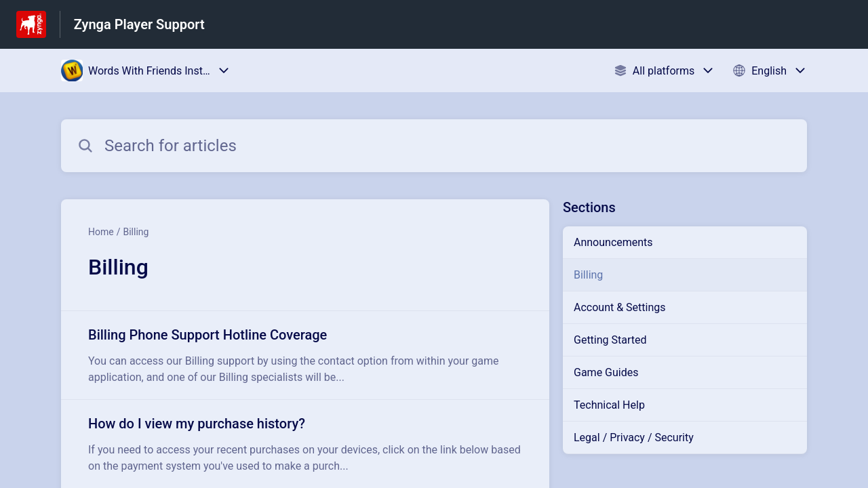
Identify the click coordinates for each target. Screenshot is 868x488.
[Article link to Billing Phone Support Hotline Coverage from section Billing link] (305, 355)
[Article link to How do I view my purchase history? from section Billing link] (305, 444)
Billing (136, 232)
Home (101, 232)
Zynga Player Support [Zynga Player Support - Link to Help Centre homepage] (139, 24)
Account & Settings (620, 307)
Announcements (613, 242)
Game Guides (606, 372)
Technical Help (609, 405)
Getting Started (610, 340)
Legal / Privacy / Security (634, 438)
